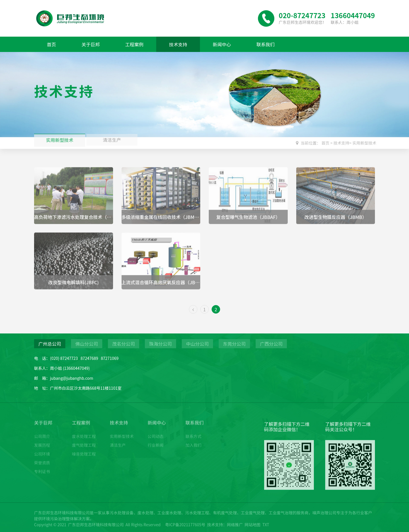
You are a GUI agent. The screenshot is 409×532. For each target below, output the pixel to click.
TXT (266, 527)
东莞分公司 (234, 344)
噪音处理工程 (84, 449)
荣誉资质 (42, 458)
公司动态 (156, 431)
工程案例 (134, 44)
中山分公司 (197, 344)
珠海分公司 (160, 344)
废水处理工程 (84, 431)
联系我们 (266, 44)
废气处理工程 (84, 440)
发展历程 (42, 440)
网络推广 (235, 527)
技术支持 (178, 44)
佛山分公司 (87, 344)
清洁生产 (118, 440)
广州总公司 (50, 344)
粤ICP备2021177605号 (185, 527)
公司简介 (42, 431)
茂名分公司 (124, 344)
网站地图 (253, 527)
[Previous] (193, 309)
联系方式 (193, 431)
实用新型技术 (60, 137)
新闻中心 (222, 44)
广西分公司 (271, 344)
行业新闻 (156, 440)
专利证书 (42, 467)
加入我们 (193, 440)
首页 (51, 44)
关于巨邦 (91, 44)
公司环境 (42, 449)
